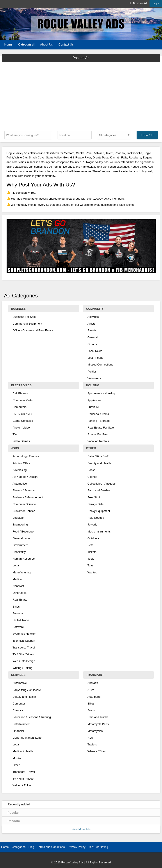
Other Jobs (20, 593)
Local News (95, 351)
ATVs (91, 690)
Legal (16, 565)
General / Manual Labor (28, 738)
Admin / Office (21, 463)
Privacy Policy (77, 847)
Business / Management (28, 497)
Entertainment (21, 724)
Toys (90, 565)
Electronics (21, 385)
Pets (90, 545)
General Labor (22, 538)
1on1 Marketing (98, 847)
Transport (95, 675)
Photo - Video (21, 428)
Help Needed (96, 518)
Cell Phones (20, 393)
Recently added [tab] (19, 804)
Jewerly (92, 524)
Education (19, 518)
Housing (93, 385)
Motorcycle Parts (98, 724)
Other (91, 448)
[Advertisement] (81, 95)
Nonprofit (18, 586)
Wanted (92, 572)
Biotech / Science (23, 490)
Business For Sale (24, 317)
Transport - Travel (24, 772)
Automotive (20, 484)
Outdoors (93, 538)
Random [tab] (14, 821)
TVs (15, 434)
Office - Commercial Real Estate (33, 330)
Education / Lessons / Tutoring (32, 717)
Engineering (20, 524)
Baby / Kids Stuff (98, 456)
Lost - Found (95, 358)
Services (18, 675)
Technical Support (24, 641)
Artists (91, 324)
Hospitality (19, 552)
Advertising (20, 470)
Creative (18, 710)
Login (156, 3)
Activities (93, 317)
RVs (90, 738)
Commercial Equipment (27, 324)
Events (92, 330)
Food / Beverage (23, 532)
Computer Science (24, 504)
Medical (17, 579)
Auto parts (94, 697)
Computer (19, 704)
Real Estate (20, 600)
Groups (92, 344)
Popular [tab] (13, 813)
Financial (18, 731)
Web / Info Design (24, 661)
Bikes (91, 704)
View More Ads (81, 829)
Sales (16, 607)
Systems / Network (24, 634)
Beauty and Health (99, 463)
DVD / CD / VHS (23, 414)
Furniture (93, 407)
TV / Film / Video (23, 654)
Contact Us (66, 44)
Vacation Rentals (98, 441)
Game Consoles (23, 421)
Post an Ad (138, 3)
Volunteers (94, 378)
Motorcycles (95, 731)
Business (18, 309)
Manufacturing (21, 572)
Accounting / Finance (26, 456)
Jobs (15, 448)
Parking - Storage (99, 421)
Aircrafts (93, 683)
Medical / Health (23, 751)
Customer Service (24, 511)
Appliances (94, 400)
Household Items (98, 414)
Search (147, 135)
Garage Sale (95, 504)
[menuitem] (138, 4)
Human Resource (24, 559)
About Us (46, 44)
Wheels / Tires (96, 751)
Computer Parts (22, 400)
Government (20, 545)
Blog (31, 847)
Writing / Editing (22, 668)
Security (18, 613)
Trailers (92, 744)
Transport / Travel (24, 647)
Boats (91, 710)
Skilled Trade (21, 620)
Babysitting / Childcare (27, 690)
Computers (20, 407)
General (93, 337)
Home (8, 44)
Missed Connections (100, 365)
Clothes (92, 477)
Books (91, 470)
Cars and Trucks (98, 717)
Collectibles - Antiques (101, 484)
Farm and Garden (99, 490)
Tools (91, 559)
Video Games (21, 441)
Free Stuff (94, 497)
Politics (92, 372)
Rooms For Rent (98, 434)
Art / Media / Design (25, 477)
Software (18, 627)
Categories (26, 44)
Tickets (92, 552)
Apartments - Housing (101, 393)
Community (95, 309)
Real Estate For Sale (101, 428)
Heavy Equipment (99, 511)
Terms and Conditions (51, 847)
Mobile (17, 758)
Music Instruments (99, 532)
